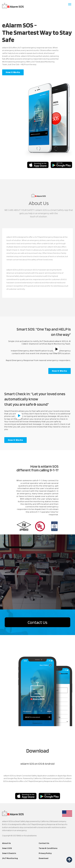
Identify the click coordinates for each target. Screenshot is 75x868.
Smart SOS (7, 848)
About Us (6, 843)
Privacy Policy (45, 853)
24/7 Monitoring (10, 858)
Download (44, 858)
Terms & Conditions (48, 848)
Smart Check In (9, 853)
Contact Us (37, 622)
